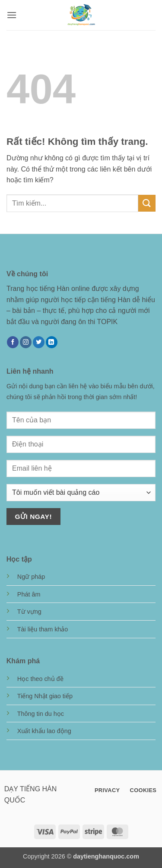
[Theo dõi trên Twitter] (39, 342)
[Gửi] (147, 203)
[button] (12, 15)
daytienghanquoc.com (106, 856)
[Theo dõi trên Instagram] (26, 342)
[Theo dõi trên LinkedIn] (52, 342)
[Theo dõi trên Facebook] (13, 342)
